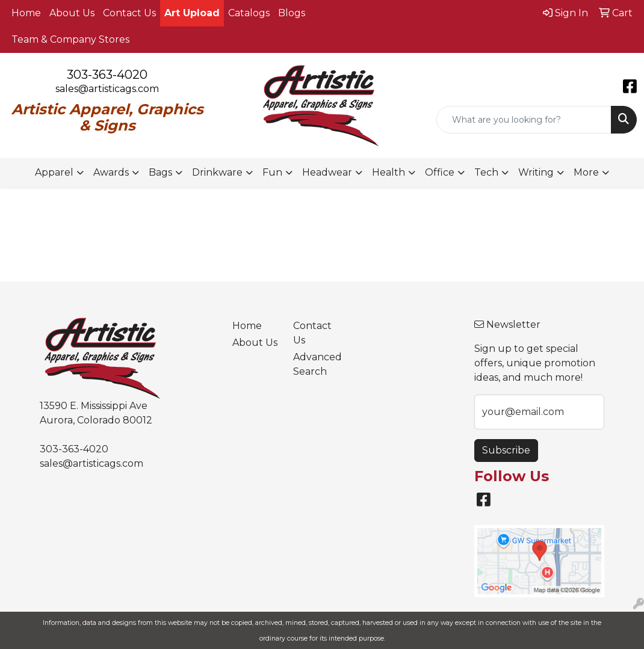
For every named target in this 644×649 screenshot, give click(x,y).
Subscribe (506, 450)
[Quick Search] (524, 120)
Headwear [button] (327, 172)
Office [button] (440, 172)
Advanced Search (316, 364)
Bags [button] (160, 172)
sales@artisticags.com (107, 89)
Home (26, 13)
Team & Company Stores (70, 39)
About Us (72, 13)
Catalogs (249, 13)
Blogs (292, 13)
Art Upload (192, 13)
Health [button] (389, 172)
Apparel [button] (54, 172)
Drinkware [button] (217, 172)
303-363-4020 (107, 75)
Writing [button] (536, 172)
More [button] (586, 172)
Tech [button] (486, 172)
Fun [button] (272, 172)
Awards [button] (111, 172)
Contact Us (129, 13)
